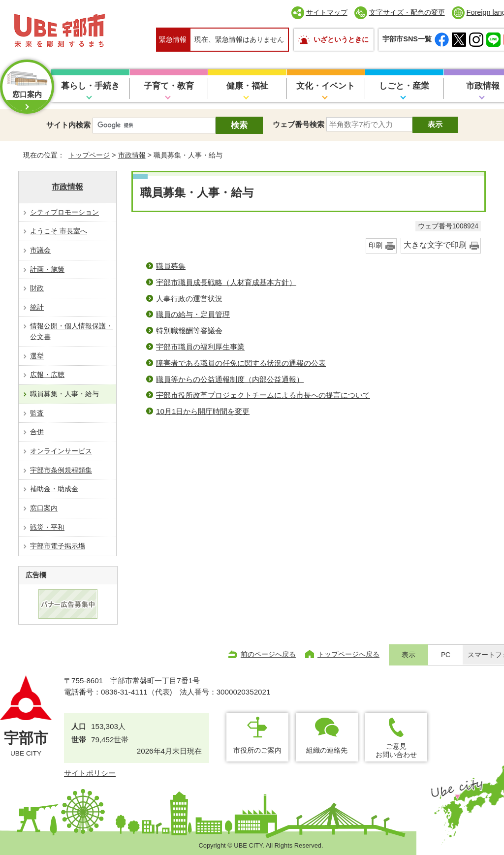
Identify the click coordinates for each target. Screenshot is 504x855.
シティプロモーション (64, 212)
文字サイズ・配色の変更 (407, 12)
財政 (37, 288)
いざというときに (341, 39)
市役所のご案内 (257, 750)
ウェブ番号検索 (299, 124)
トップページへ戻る (348, 654)
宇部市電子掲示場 (58, 546)
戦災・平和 (47, 527)
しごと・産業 (404, 86)
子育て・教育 (169, 86)
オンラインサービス (61, 451)
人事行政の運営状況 (189, 299)
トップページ (89, 155)
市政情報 (132, 155)
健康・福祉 (247, 86)
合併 (37, 432)
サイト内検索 (68, 125)
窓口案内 (44, 508)
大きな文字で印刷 (435, 245)
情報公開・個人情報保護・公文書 (71, 331)
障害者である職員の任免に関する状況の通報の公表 (241, 363)
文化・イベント (326, 86)
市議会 (40, 250)
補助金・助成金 (54, 489)
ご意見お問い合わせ (396, 750)
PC (446, 655)
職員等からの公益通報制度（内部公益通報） (230, 379)
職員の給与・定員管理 (193, 314)
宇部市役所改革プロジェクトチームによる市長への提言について (263, 395)
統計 (37, 307)
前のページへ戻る (268, 654)
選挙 (37, 356)
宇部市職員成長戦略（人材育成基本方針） (226, 282)
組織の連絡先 (327, 750)
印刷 (376, 245)
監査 (37, 413)
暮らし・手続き (90, 86)
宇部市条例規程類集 (61, 470)
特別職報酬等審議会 (189, 331)
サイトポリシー (90, 773)
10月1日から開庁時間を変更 (203, 411)
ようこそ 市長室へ (59, 231)
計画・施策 (47, 269)
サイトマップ (327, 12)
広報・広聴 (47, 375)
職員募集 (171, 266)
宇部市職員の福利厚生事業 (200, 347)
